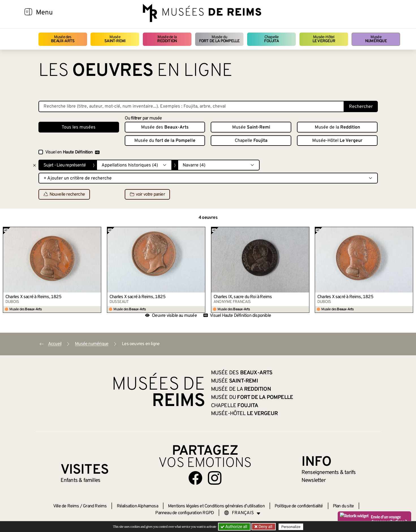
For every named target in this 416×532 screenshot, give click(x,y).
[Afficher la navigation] (28, 13)
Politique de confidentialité (299, 506)
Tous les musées (79, 127)
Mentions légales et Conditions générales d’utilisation (216, 506)
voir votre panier (147, 195)
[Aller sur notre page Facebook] (195, 478)
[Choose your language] (242, 513)
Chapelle (271, 39)
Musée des (63, 39)
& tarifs (329, 473)
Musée (115, 39)
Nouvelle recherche (64, 195)
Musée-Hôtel (324, 39)
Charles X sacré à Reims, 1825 (33, 297)
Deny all (265, 527)
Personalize (291, 527)
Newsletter (313, 480)
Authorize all (234, 527)
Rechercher (361, 107)
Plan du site (343, 506)
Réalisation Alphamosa (137, 506)
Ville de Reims (66, 506)
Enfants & (80, 480)
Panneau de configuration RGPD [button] (185, 513)
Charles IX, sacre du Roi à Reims (243, 297)
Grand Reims (95, 506)
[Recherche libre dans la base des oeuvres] (191, 106)
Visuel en (72, 152)
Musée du (219, 39)
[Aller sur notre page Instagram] (215, 478)
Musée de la (167, 39)
